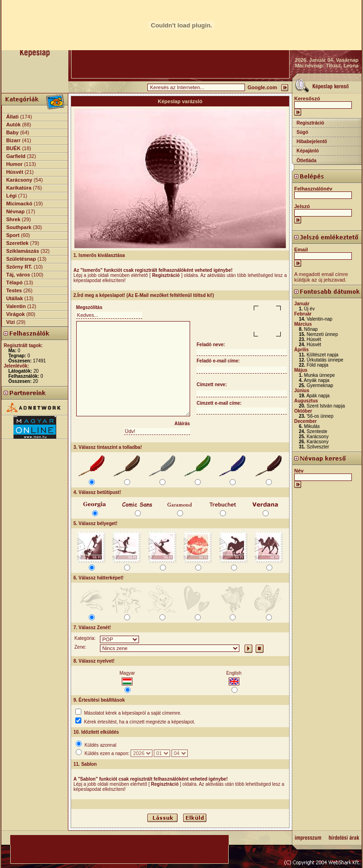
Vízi (10, 322)
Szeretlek (17, 243)
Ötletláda (307, 161)
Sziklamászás (23, 251)
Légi (11, 196)
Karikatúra (19, 188)
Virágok (15, 314)
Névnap (15, 211)
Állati (12, 117)
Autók (13, 125)
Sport (13, 235)
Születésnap (21, 259)
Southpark (19, 227)
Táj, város (18, 275)
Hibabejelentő (312, 141)
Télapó (14, 283)
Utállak (14, 298)
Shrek (13, 219)
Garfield (16, 156)
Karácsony (19, 180)
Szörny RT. (19, 267)
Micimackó (19, 204)
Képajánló (308, 151)
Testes (14, 290)
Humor (14, 164)
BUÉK (13, 148)
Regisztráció (310, 123)
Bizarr (13, 140)
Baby (12, 132)
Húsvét (15, 172)
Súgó (302, 132)
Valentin (16, 306)
